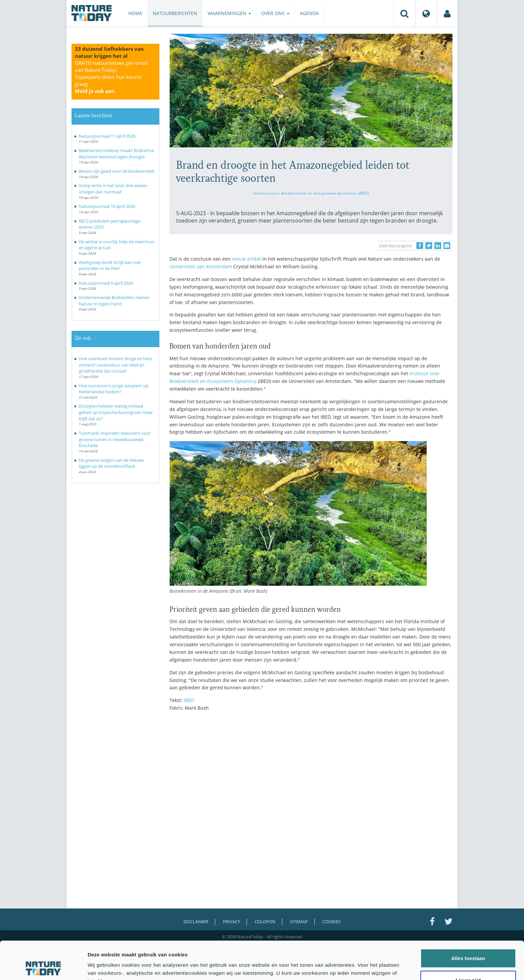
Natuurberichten (175, 13)
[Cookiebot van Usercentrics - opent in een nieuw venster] (43, 967)
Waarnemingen (229, 13)
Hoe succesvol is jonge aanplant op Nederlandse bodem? (114, 389)
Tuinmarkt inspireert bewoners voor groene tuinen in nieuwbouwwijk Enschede (115, 439)
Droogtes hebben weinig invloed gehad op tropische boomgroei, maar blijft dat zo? (116, 412)
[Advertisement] (311, 775)
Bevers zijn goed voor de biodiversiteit (117, 171)
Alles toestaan (468, 922)
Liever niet (468, 944)
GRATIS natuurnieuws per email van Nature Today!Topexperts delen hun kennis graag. (111, 77)
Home (135, 13)
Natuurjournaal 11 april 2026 (107, 136)
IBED (189, 700)
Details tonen (361, 967)
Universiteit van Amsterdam (201, 266)
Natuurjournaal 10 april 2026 (107, 206)
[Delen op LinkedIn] (438, 246)
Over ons (275, 13)
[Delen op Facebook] (420, 246)
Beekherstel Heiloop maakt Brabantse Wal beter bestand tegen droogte (116, 154)
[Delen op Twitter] (429, 246)
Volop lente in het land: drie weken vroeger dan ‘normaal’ (113, 189)
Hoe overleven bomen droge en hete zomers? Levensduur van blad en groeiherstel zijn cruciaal (115, 365)
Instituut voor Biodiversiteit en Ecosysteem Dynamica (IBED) (311, 193)
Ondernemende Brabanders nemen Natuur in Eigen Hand (114, 301)
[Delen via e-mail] (447, 246)
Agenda (309, 13)
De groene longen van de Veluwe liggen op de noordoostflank (111, 463)
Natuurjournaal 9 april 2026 (106, 283)
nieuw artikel (246, 259)
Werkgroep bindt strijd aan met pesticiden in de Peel (110, 265)
